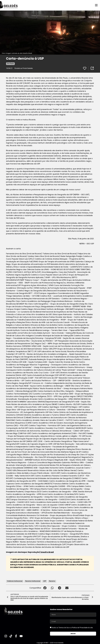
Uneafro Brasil (47, 552)
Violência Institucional (15, 581)
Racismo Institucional (33, 581)
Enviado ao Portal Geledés (24, 68)
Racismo (52, 581)
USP (45, 581)
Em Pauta (10, 63)
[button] (45, 588)
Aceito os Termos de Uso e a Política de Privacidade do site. (72, 627)
